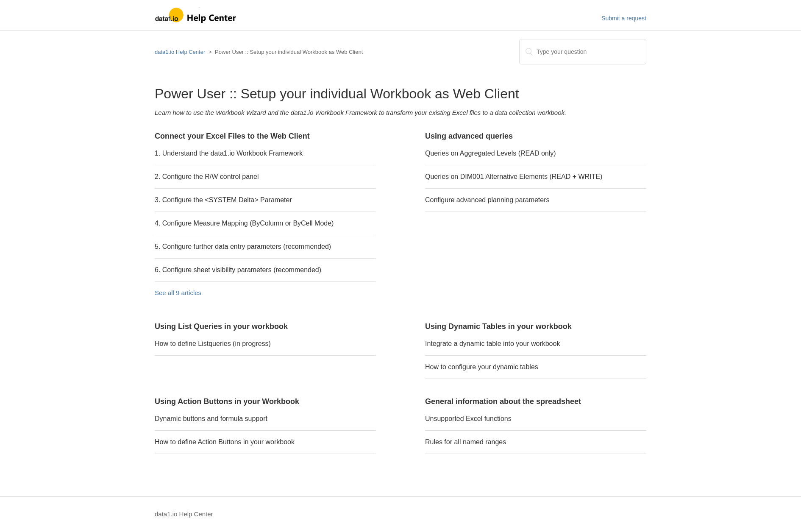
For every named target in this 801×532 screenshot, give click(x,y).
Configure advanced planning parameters (487, 200)
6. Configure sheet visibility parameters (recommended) (238, 270)
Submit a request (624, 18)
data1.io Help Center (180, 52)
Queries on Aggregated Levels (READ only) (491, 153)
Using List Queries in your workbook (221, 326)
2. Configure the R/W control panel (207, 177)
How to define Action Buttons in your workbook (225, 442)
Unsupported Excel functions (468, 419)
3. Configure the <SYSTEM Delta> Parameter (223, 200)
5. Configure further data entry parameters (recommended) (243, 247)
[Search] (583, 52)
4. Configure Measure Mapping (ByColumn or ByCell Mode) (244, 223)
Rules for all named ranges (466, 442)
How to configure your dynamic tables (482, 367)
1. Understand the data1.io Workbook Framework (229, 153)
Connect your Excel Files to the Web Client (232, 136)
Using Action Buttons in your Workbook (227, 401)
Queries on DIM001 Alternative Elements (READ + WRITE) (514, 177)
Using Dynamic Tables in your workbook (498, 326)
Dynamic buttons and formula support (211, 419)
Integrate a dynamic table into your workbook (492, 344)
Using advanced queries (469, 136)
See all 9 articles (178, 293)
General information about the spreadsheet (503, 401)
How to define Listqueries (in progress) (213, 344)
